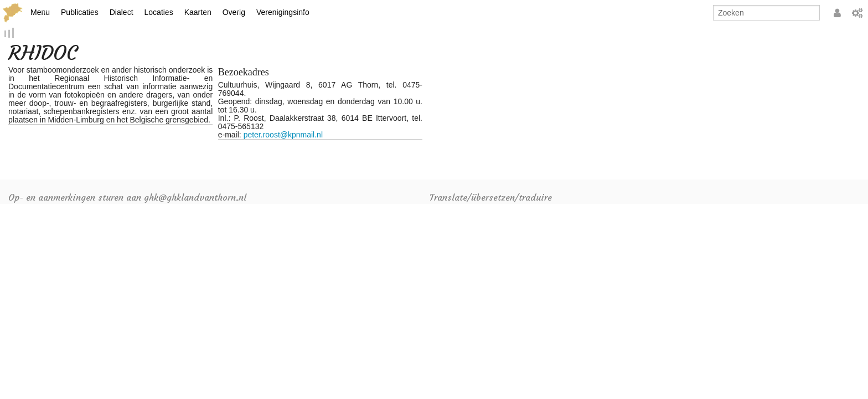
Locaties (159, 12)
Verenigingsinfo (283, 12)
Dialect (122, 12)
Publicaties (80, 12)
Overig (234, 12)
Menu (40, 12)
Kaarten (198, 12)
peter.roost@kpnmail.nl (283, 136)
